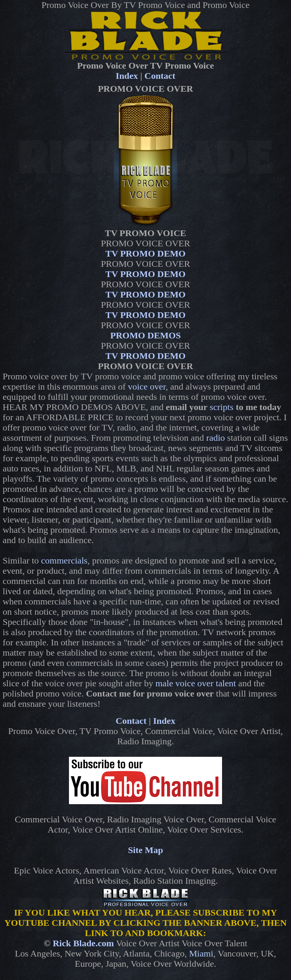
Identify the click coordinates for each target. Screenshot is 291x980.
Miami (201, 953)
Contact (160, 76)
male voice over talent (196, 683)
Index (127, 76)
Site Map (146, 850)
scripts (221, 407)
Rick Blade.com (83, 943)
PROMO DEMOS (145, 335)
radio (215, 438)
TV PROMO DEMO (145, 254)
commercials (64, 560)
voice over (147, 387)
